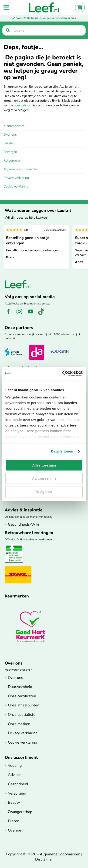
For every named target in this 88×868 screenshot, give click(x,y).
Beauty (14, 803)
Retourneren (12, 161)
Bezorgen (10, 152)
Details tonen (62, 451)
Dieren (14, 821)
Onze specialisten (23, 715)
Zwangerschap (20, 812)
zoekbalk (20, 105)
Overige (15, 830)
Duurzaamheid (20, 687)
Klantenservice (14, 126)
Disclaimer (44, 859)
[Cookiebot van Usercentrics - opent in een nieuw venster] (63, 373)
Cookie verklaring (16, 186)
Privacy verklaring (16, 178)
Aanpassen (44, 478)
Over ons (10, 135)
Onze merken (19, 724)
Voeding (15, 766)
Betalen (9, 143)
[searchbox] (44, 30)
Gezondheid (18, 784)
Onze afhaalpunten (24, 705)
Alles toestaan (44, 465)
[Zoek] (8, 30)
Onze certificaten (22, 696)
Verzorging (17, 793)
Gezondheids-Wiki (24, 524)
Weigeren (44, 492)
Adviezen (16, 775)
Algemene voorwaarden (21, 169)
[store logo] (44, 7)
